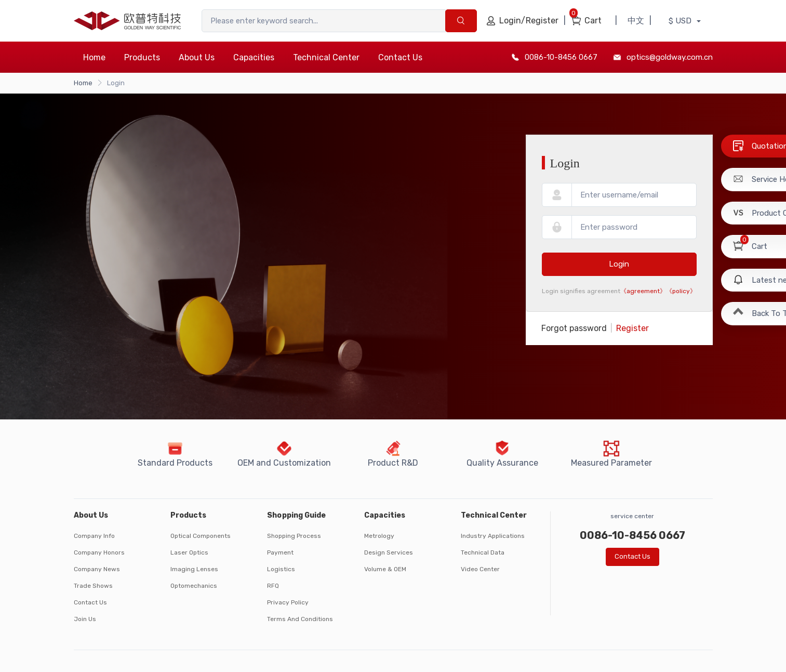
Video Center (480, 569)
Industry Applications (493, 536)
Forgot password (574, 328)
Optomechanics (194, 586)
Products (142, 57)
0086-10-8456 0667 (561, 57)
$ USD (681, 21)
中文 (636, 21)
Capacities (254, 57)
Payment (280, 552)
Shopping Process (294, 536)
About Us (197, 57)
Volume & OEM (385, 569)
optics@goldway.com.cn (670, 57)
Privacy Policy (288, 602)
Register (632, 328)
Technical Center (326, 57)
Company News (97, 569)
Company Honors (99, 552)
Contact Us (400, 57)
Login (619, 264)
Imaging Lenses (194, 569)
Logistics (281, 569)
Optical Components (201, 536)
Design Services (389, 552)
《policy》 (681, 291)
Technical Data (483, 552)
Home (94, 57)
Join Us (85, 619)
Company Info (94, 536)
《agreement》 (643, 291)
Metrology (379, 536)
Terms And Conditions (300, 619)
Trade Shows (93, 586)
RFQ (273, 586)
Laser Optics (189, 552)
